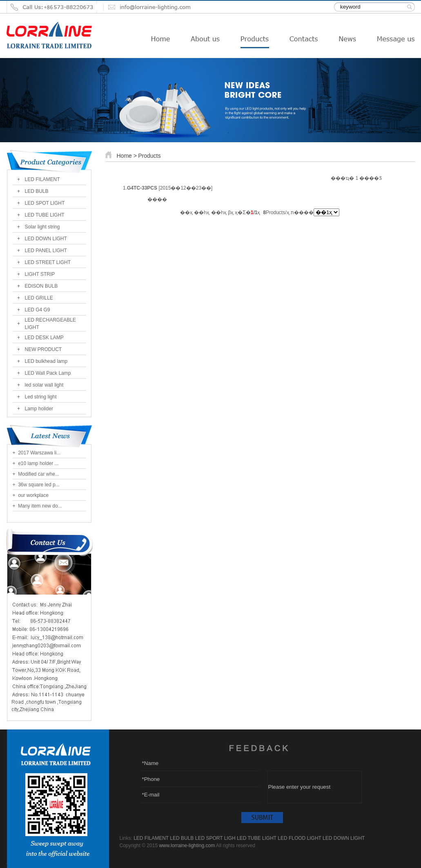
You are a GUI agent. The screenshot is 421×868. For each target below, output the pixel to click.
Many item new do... (39, 506)
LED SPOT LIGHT (45, 203)
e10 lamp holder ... (38, 463)
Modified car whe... (38, 474)
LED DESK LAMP (44, 338)
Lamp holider (39, 409)
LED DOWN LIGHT (46, 239)
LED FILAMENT (42, 179)
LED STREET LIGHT (48, 262)
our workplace (33, 495)
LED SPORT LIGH (215, 838)
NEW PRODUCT (43, 349)
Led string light (41, 397)
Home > (127, 156)
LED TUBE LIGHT (45, 215)
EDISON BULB (41, 286)
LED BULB (37, 191)
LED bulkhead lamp (46, 361)
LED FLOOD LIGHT (299, 838)
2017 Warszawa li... (39, 453)
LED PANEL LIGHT (46, 251)
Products (149, 156)
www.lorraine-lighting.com (187, 846)
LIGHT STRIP (40, 274)
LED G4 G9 (38, 310)
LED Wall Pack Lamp (48, 373)
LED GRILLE (39, 298)
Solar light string (42, 227)
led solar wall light (44, 385)
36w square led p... (38, 485)
